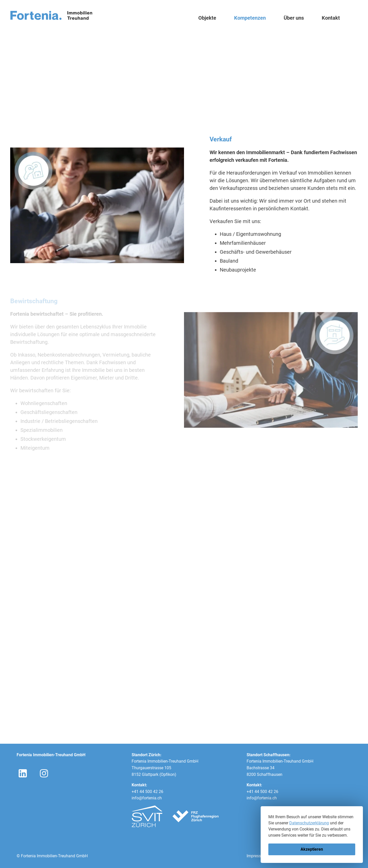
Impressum (257, 856)
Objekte (207, 18)
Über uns (294, 18)
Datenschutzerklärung (309, 823)
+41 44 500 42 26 (147, 792)
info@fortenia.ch (147, 798)
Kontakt (331, 18)
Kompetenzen (250, 18)
